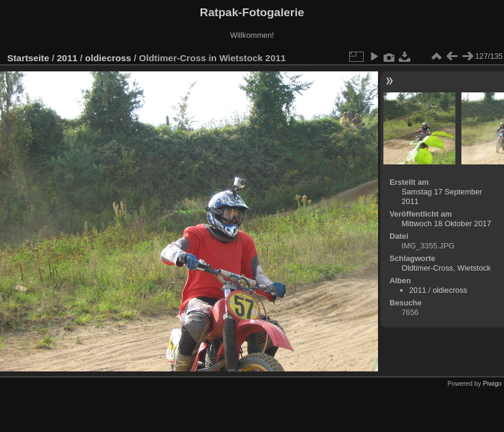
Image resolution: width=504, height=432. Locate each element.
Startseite (28, 58)
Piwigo (492, 383)
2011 (67, 58)
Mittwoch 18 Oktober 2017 (446, 223)
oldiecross (108, 58)
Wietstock (474, 268)
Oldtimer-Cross (427, 268)
